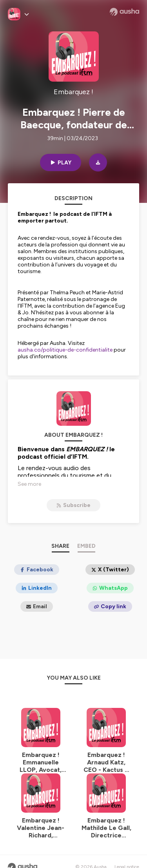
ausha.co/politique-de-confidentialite (65, 350)
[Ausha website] (124, 12)
